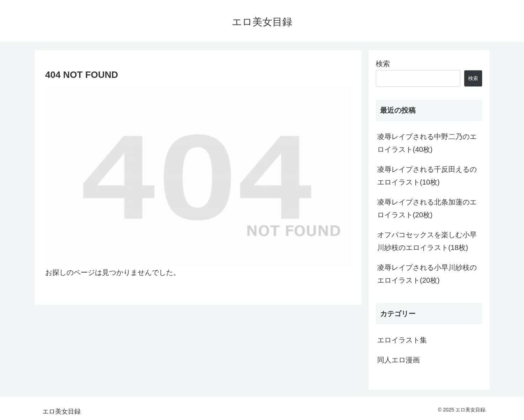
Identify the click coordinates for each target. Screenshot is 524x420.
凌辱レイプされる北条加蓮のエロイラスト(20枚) (427, 208)
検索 (383, 64)
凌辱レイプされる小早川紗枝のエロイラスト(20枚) (427, 274)
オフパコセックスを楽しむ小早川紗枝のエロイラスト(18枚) (427, 241)
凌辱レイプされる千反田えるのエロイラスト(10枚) (427, 176)
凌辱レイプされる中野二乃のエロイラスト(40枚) (427, 143)
